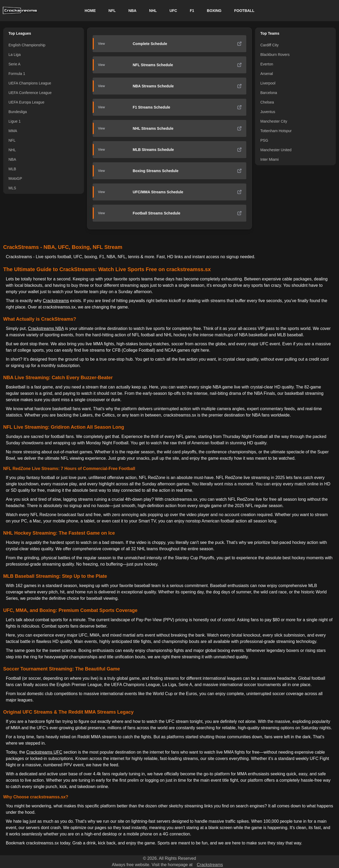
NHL (153, 11)
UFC (173, 11)
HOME (90, 11)
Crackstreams (56, 301)
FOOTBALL (244, 11)
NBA (132, 11)
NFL (112, 11)
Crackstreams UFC (44, 752)
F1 (192, 11)
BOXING (214, 11)
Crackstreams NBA (46, 328)
